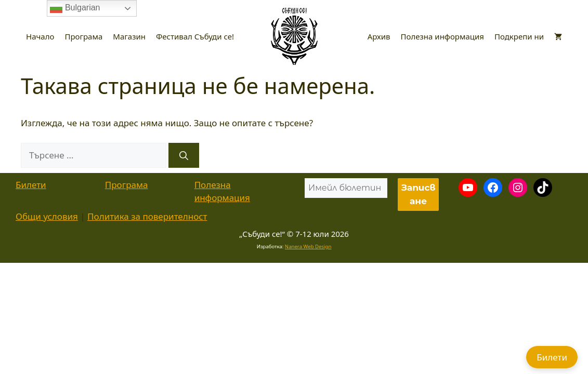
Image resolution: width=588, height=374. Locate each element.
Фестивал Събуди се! (195, 36)
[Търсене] (184, 155)
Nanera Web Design (308, 246)
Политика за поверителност (147, 216)
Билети (31, 185)
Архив (379, 36)
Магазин (129, 36)
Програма (83, 36)
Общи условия (47, 216)
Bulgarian (75, 8)
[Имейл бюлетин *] (346, 188)
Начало (40, 36)
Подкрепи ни (519, 36)
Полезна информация (442, 36)
